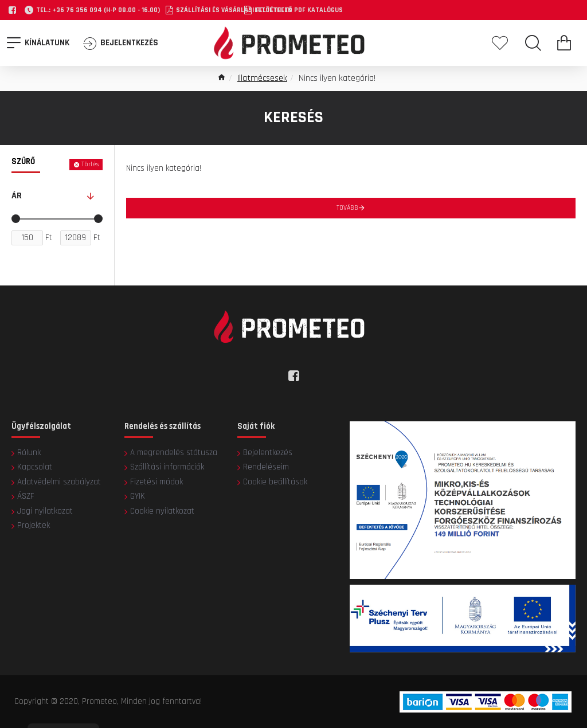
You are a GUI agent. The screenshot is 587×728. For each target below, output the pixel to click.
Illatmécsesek (262, 78)
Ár (17, 196)
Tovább (347, 208)
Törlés (90, 164)
